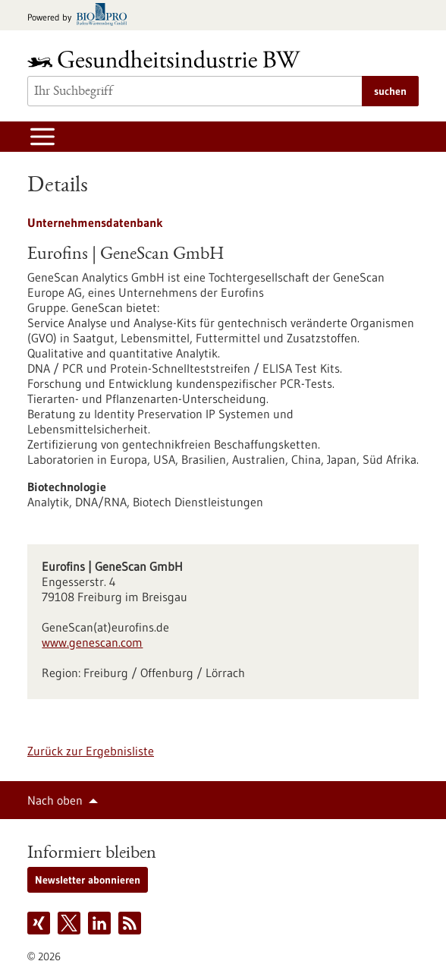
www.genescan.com (92, 642)
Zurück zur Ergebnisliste (91, 751)
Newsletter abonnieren (88, 880)
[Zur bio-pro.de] (82, 16)
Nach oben (55, 800)
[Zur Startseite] (168, 59)
